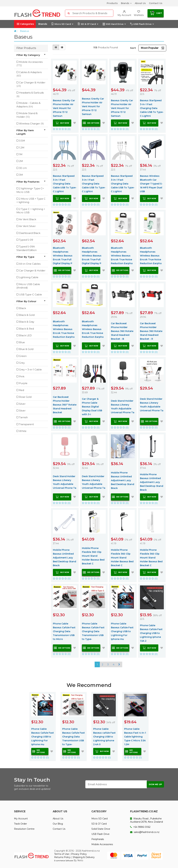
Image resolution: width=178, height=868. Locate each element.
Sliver (22, 411)
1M (21, 154)
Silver (22, 404)
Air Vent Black (28, 219)
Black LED (25, 335)
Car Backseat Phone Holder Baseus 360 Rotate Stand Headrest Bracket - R (151, 331)
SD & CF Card (88, 24)
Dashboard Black (30, 233)
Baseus (24, 31)
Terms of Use (62, 854)
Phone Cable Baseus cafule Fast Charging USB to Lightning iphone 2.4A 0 (104, 737)
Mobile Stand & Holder (27, 115)
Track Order (20, 824)
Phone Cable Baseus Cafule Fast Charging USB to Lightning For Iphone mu (122, 631)
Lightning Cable (29, 277)
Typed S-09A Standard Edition (27, 248)
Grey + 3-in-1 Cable (30, 370)
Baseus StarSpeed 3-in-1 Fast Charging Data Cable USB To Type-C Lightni (152, 108)
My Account (21, 819)
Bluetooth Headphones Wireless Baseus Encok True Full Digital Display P (63, 256)
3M (21, 175)
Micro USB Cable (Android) (28, 286)
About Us (140, 3)
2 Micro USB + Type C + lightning (31, 200)
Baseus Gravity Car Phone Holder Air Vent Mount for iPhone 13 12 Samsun (64, 108)
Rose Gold (25, 397)
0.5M (22, 141)
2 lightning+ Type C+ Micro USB (30, 190)
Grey (22, 363)
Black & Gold (27, 315)
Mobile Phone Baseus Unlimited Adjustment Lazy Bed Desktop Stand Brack (123, 480)
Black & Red (26, 329)
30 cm (23, 168)
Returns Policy (62, 857)
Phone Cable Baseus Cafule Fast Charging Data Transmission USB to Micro (64, 631)
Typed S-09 (26, 240)
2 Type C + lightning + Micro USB (31, 211)
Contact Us (156, 3)
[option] (43, 726)
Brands (126, 3)
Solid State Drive (101, 829)
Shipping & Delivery (84, 857)
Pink (22, 376)
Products (112, 3)
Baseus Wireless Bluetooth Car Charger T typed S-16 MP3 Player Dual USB (151, 184)
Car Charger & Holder (31, 84)
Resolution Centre (24, 829)
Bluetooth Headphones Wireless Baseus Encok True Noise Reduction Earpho (122, 256)
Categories (25, 24)
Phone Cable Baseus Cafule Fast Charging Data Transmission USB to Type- (93, 631)
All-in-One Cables (30, 264)
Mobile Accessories (30, 64)
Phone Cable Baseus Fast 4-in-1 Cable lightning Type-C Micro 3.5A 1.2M (135, 737)
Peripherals (98, 839)
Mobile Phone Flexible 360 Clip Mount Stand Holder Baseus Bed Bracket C (93, 556)
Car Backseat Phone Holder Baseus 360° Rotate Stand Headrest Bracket (65, 405)
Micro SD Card (62, 24)
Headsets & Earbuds (30, 94)
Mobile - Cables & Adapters (28, 105)
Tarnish (23, 417)
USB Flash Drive (142, 24)
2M (21, 161)
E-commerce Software (64, 861)
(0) (62, 129)
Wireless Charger (31, 124)
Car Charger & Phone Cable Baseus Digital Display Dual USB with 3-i (92, 407)
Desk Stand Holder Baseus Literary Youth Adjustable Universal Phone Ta (123, 407)
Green (23, 356)
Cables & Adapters (29, 74)
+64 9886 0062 (140, 827)
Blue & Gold (26, 349)
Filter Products (26, 48)
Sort (133, 48)
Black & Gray (27, 322)
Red (22, 390)
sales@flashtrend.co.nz (145, 832)
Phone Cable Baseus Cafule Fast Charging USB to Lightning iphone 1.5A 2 (151, 633)
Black (22, 308)
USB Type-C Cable (30, 295)
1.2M (22, 148)
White (23, 431)
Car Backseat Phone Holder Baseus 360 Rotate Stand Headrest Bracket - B (122, 331)
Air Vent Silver (27, 226)
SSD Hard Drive (114, 24)
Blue (22, 342)
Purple (23, 383)
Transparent (26, 424)
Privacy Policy (79, 854)
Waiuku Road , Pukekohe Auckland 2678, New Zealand (146, 820)
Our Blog (58, 824)
